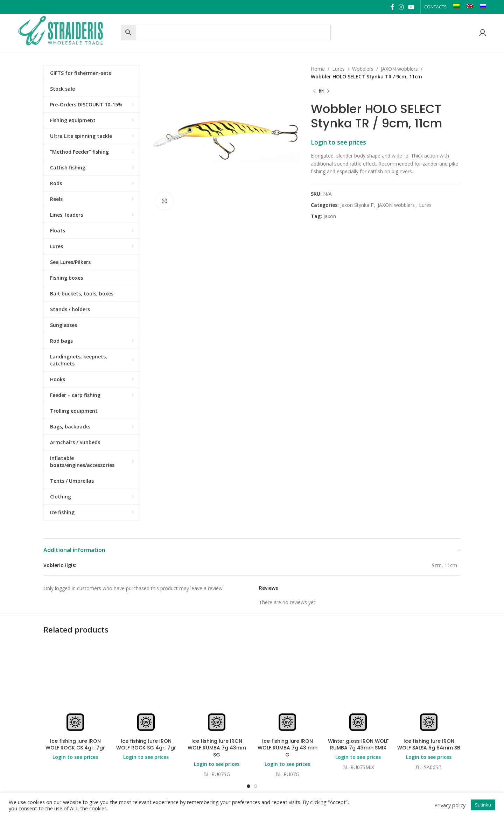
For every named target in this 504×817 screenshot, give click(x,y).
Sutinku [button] (483, 805)
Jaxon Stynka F (357, 205)
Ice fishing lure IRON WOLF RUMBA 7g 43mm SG (217, 748)
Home (318, 69)
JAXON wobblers (399, 69)
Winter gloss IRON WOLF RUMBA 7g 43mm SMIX (358, 745)
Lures (338, 69)
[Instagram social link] (401, 7)
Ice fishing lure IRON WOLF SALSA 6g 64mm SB (429, 745)
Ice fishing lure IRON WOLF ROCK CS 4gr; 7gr (75, 745)
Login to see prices (338, 142)
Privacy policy (450, 805)
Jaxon (330, 216)
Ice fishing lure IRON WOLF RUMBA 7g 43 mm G (288, 748)
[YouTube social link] (411, 7)
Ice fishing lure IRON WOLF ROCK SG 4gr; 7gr (146, 745)
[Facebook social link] (392, 7)
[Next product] (328, 91)
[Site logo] (68, 32)
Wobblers (363, 69)
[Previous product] (314, 91)
